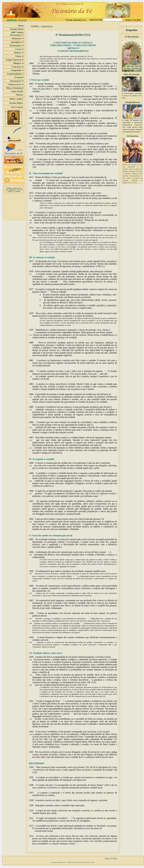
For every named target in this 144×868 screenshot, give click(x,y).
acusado (54, 282)
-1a (52, 486)
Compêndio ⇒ (17, 70)
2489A (33, 473)
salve (69, 325)
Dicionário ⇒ (18, 38)
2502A (33, 732)
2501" (33, 701)
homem (73, 566)
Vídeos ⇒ (19, 56)
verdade (105, 84)
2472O (33, 193)
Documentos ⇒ (17, 81)
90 (112, 86)
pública (70, 576)
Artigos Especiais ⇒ (15, 60)
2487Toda (35, 437)
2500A (33, 657)
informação (82, 619)
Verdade (74, 99)
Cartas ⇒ (19, 49)
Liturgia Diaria (17, 29)
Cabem (41, 613)
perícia (67, 714)
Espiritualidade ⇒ (15, 74)
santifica (63, 105)
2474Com (35, 228)
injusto (44, 292)
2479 (32, 330)
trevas (50, 102)
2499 (34, 637)
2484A (33, 394)
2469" (33, 144)
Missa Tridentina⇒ (15, 88)
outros (80, 147)
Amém (70, 251)
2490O (33, 491)
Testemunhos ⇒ (17, 46)
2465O (33, 84)
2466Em (34, 96)
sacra (111, 757)
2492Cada (35, 519)
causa (96, 496)
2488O (33, 463)
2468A (33, 133)
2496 (34, 586)
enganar (99, 371)
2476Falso (35, 271)
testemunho (38, 276)
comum (102, 552)
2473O (33, 212)
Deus (83, 223)
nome (56, 108)
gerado (95, 240)
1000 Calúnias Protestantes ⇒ (17, 34)
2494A (33, 552)
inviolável (63, 818)
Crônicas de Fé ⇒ (16, 84)
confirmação (48, 208)
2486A (34, 422)
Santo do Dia (18, 91)
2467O (33, 118)
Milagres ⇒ (18, 63)
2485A (33, 407)
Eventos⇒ (19, 77)
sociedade (76, 623)
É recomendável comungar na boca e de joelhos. (132, 96)
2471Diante (35, 177)
